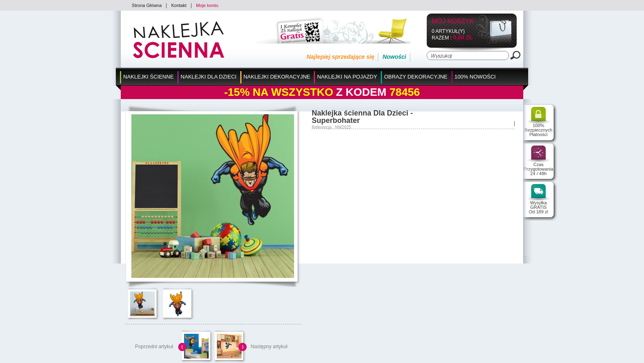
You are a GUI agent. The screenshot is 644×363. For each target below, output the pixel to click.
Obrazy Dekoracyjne (416, 77)
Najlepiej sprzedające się (340, 57)
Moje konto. (208, 5)
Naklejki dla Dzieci (209, 77)
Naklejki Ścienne (148, 77)
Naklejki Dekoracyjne (277, 77)
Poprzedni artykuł (154, 347)
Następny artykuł (269, 347)
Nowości (394, 57)
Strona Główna (147, 5)
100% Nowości (475, 77)
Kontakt (179, 5)
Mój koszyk (453, 22)
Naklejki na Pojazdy (347, 77)
